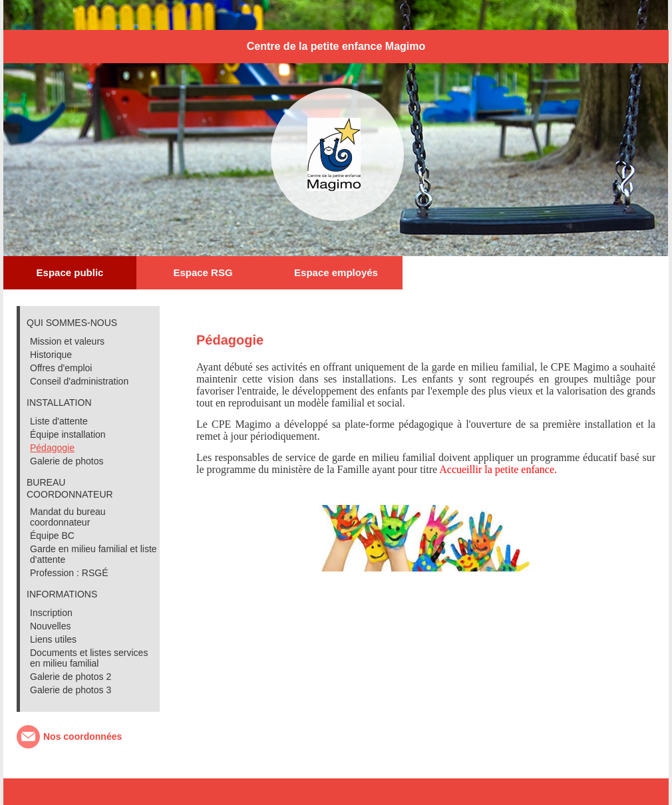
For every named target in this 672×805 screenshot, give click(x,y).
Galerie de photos (67, 461)
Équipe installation (68, 434)
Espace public (70, 272)
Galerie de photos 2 (71, 677)
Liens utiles (53, 639)
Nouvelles (50, 626)
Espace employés (336, 272)
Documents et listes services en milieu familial (89, 658)
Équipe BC (52, 536)
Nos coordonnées (83, 736)
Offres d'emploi (61, 368)
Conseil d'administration (79, 381)
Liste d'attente (59, 421)
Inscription (51, 613)
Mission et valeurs (67, 341)
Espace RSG (203, 272)
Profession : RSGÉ (69, 573)
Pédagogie (52, 448)
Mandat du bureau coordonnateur (68, 517)
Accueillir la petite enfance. (498, 469)
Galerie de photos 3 (71, 690)
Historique (51, 355)
